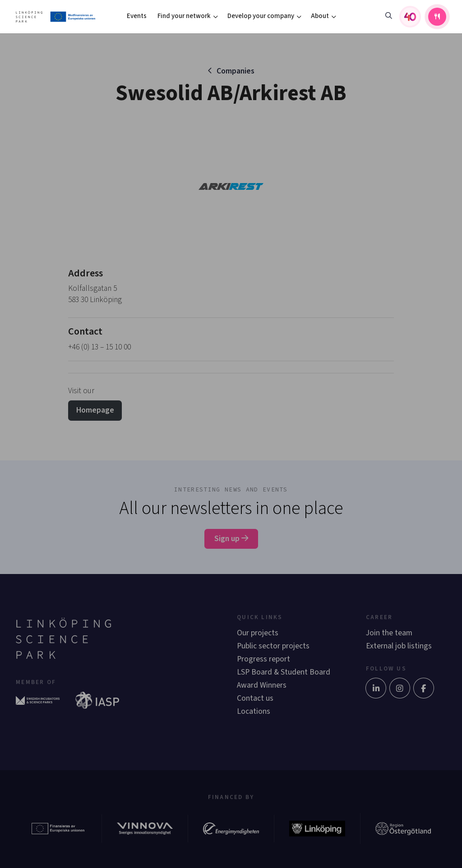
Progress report (263, 659)
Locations (254, 711)
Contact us (255, 698)
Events (137, 16)
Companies (236, 71)
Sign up (231, 539)
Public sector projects (273, 646)
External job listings (399, 646)
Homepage (95, 410)
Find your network (184, 16)
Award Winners (262, 685)
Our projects (258, 633)
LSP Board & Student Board (284, 672)
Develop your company (261, 16)
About (320, 16)
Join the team (389, 633)
